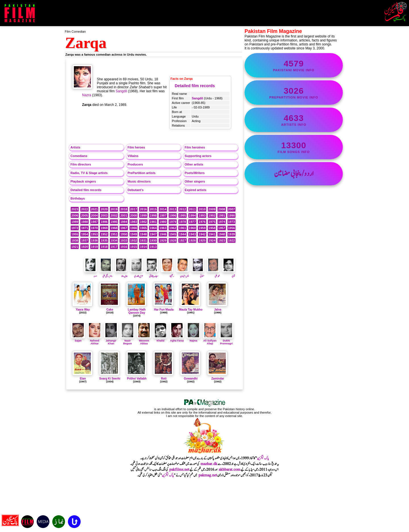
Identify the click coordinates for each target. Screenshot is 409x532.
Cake (110, 310)
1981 (153, 222)
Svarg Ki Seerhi (110, 379)
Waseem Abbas (144, 341)
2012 (182, 209)
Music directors (139, 181)
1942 (202, 234)
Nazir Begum (128, 341)
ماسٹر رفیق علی (106, 274)
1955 (75, 234)
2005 (84, 215)
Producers (135, 164)
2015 (153, 209)
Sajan (78, 339)
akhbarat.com (229, 470)
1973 (231, 222)
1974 (222, 222)
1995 (182, 215)
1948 (143, 234)
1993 (202, 215)
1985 (114, 222)
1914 (143, 247)
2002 (114, 215)
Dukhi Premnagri (226, 341)
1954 (84, 234)
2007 (231, 209)
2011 (192, 209)
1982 (143, 222)
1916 (124, 247)
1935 (104, 240)
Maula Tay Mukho (191, 310)
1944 (182, 234)
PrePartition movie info (294, 93)
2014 (163, 209)
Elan (83, 379)
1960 (192, 228)
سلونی (198, 274)
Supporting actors (198, 156)
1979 (173, 222)
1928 (173, 240)
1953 (94, 234)
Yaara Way (83, 310)
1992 (212, 215)
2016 (143, 209)
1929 (163, 240)
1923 (222, 240)
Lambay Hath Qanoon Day (137, 311)
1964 (153, 228)
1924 (212, 240)
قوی (229, 274)
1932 (133, 240)
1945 (173, 234)
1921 (75, 247)
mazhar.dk (209, 464)
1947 (153, 234)
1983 (133, 222)
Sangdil (197, 98)
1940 (222, 234)
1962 (173, 228)
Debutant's (135, 190)
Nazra (87, 95)
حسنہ (91, 274)
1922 (231, 240)
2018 (124, 209)
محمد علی (213, 274)
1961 (182, 228)
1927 (182, 240)
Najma (193, 339)
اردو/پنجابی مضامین (294, 174)
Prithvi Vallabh (137, 379)
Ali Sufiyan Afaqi (210, 341)
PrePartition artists (141, 173)
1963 (163, 228)
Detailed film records (195, 86)
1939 (231, 234)
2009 (212, 209)
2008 (222, 209)
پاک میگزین (263, 458)
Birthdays (78, 198)
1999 (143, 215)
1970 (94, 228)
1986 (104, 222)
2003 (104, 215)
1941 (212, 234)
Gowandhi (191, 379)
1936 (94, 240)
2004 (94, 215)
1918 (104, 247)
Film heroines (195, 147)
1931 (143, 240)
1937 (84, 240)
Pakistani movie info (294, 65)
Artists (75, 147)
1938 (75, 240)
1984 (124, 222)
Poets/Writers (195, 173)
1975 (212, 222)
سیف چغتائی (152, 274)
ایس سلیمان (183, 274)
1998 (153, 215)
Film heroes (136, 147)
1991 (222, 215)
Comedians (79, 156)
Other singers (195, 181)
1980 (163, 222)
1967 (124, 228)
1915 (133, 247)
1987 (94, 222)
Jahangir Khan (111, 341)
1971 (84, 228)
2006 (75, 215)
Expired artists (195, 190)
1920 (84, 247)
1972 (75, 228)
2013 (173, 209)
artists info (294, 120)
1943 (192, 234)
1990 (231, 215)
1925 (202, 240)
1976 (202, 222)
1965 (143, 228)
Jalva (218, 310)
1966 (133, 228)
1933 (124, 240)
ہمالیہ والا (121, 274)
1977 (192, 222)
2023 (75, 209)
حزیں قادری (137, 274)
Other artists (194, 164)
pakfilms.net (179, 470)
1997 (163, 215)
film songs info (294, 147)
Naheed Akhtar (95, 341)
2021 (94, 209)
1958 (212, 228)
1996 (173, 215)
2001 (124, 215)
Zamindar (218, 379)
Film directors (81, 164)
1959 (202, 228)
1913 (153, 247)
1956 (231, 228)
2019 (114, 209)
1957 (222, 228)
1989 (75, 222)
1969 (104, 228)
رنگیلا (167, 274)
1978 (182, 222)
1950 (124, 234)
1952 (104, 234)
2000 (133, 215)
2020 (104, 209)
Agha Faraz (177, 339)
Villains (133, 156)
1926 (192, 240)
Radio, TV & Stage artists (89, 173)
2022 (84, 209)
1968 (114, 228)
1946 (163, 234)
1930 (153, 240)
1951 (114, 234)
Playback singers (83, 181)
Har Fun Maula (164, 310)
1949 (133, 234)
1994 (192, 215)
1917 (114, 247)
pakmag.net (208, 475)
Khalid (160, 339)
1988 (84, 222)
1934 (114, 240)
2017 (133, 209)
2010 (202, 209)
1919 (94, 247)
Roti (164, 379)
